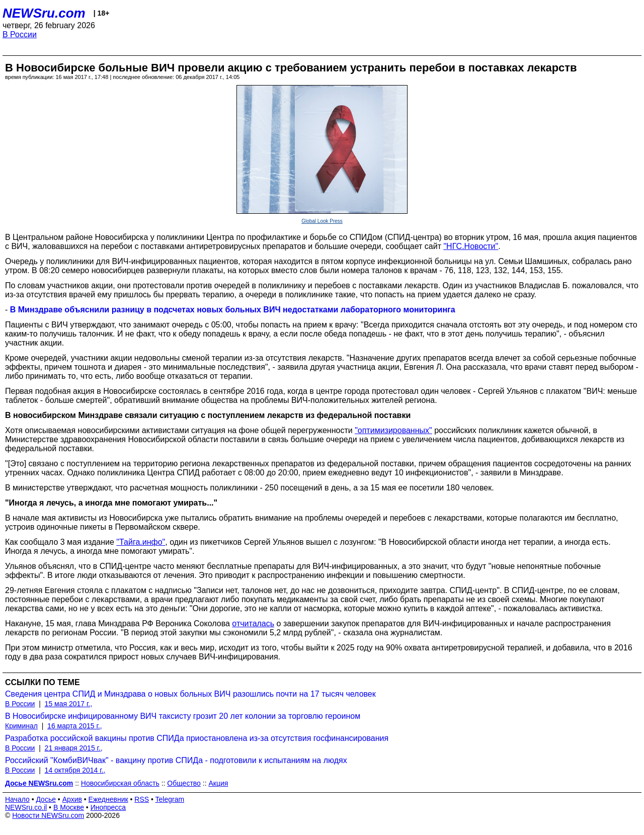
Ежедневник (108, 799)
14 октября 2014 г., (75, 770)
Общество (184, 783)
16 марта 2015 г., (75, 726)
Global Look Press (322, 221)
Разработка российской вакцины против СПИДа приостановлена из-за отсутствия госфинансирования (197, 738)
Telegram (170, 799)
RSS (142, 799)
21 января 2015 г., (74, 748)
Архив (72, 799)
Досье (46, 799)
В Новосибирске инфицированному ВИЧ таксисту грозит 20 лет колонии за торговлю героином (183, 716)
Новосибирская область (120, 783)
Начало (17, 799)
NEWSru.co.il (26, 807)
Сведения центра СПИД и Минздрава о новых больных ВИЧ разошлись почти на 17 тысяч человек (190, 694)
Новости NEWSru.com (48, 815)
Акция (218, 783)
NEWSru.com (44, 13)
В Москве (69, 807)
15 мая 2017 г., (69, 704)
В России (20, 34)
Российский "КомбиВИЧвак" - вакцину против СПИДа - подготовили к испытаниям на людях (176, 760)
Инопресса (108, 807)
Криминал (21, 726)
